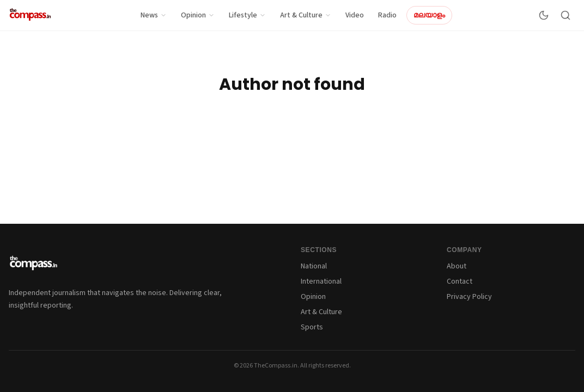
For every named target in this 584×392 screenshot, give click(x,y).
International (321, 281)
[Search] (565, 15)
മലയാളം (429, 15)
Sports (312, 327)
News (154, 15)
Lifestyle (247, 15)
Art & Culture (306, 15)
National (314, 266)
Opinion (198, 15)
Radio (387, 15)
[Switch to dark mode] (544, 15)
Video (355, 15)
